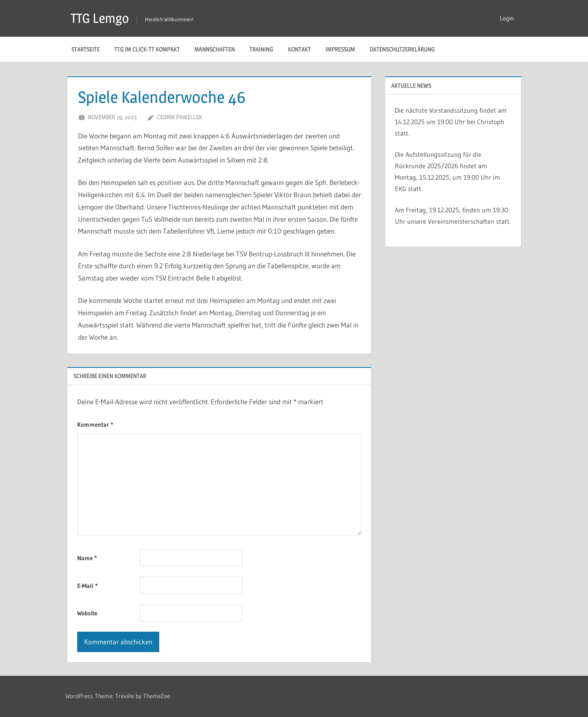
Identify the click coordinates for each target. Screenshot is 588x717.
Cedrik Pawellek (179, 117)
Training (261, 49)
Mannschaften (215, 49)
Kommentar (95, 424)
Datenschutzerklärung (402, 49)
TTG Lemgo (100, 18)
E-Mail (87, 586)
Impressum (340, 49)
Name (87, 558)
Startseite (86, 49)
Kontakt (299, 49)
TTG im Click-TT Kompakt (147, 49)
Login (507, 18)
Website (87, 613)
